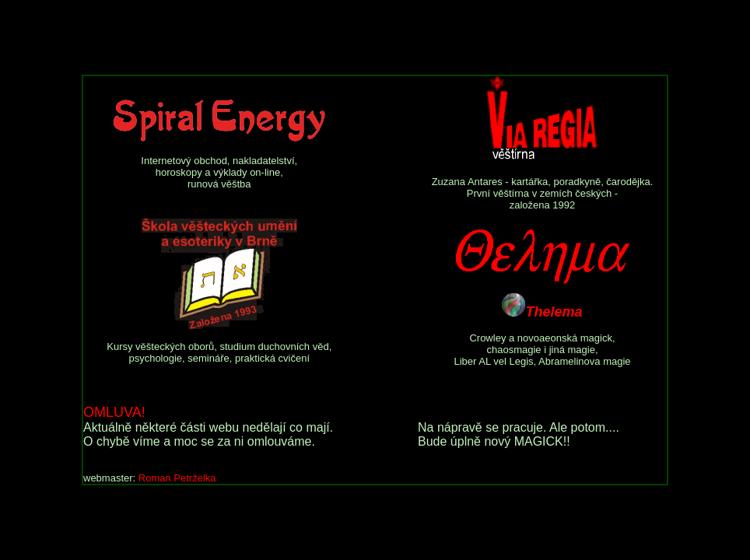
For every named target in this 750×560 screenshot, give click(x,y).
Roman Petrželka (177, 478)
